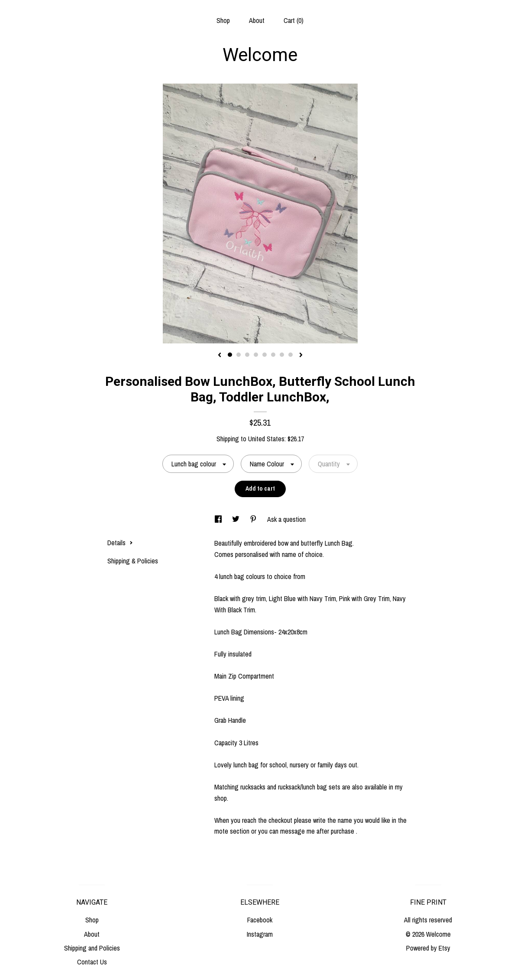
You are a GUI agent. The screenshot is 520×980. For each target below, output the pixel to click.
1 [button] (230, 355)
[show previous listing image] (220, 356)
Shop (223, 20)
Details (120, 543)
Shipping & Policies (133, 561)
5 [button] (265, 355)
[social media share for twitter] (237, 519)
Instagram (260, 934)
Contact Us (92, 962)
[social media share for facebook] (219, 519)
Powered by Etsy (428, 948)
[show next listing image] (301, 356)
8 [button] (291, 355)
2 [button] (239, 355)
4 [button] (256, 355)
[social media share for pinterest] (254, 519)
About (257, 20)
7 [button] (282, 355)
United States (266, 439)
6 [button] (273, 355)
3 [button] (247, 355)
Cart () (294, 20)
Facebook (260, 920)
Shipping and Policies (92, 948)
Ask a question (286, 519)
